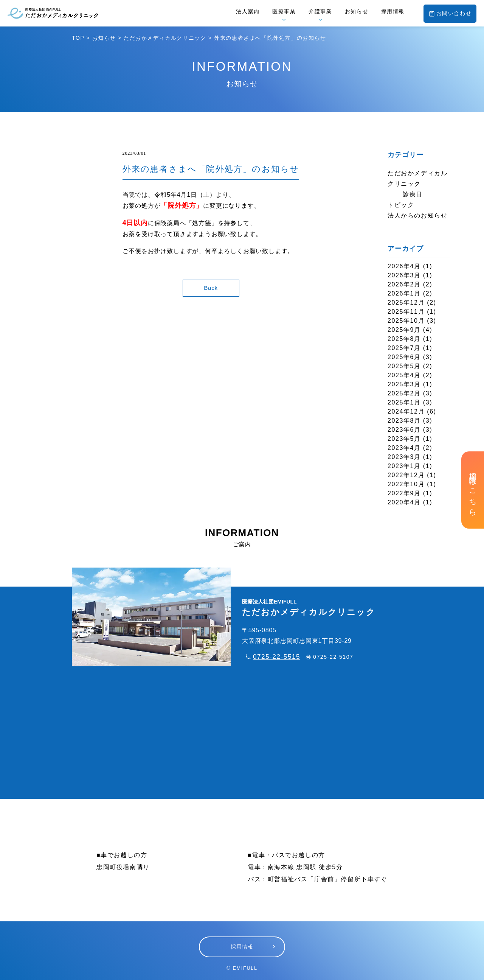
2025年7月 (404, 348)
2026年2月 (404, 284)
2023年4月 (404, 448)
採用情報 (393, 11)
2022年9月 (404, 493)
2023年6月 (404, 430)
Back (211, 288)
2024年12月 (406, 411)
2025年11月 (406, 312)
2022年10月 (406, 484)
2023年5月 (404, 439)
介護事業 (320, 11)
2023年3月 (404, 457)
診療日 (413, 194)
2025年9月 (404, 330)
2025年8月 (404, 339)
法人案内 (248, 11)
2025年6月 (404, 357)
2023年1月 (404, 466)
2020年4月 (404, 502)
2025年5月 (404, 366)
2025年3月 (404, 384)
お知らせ (357, 11)
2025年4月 (404, 375)
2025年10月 (406, 321)
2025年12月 (406, 303)
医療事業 (284, 11)
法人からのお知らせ (417, 215)
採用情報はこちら (473, 490)
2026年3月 (404, 275)
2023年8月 (404, 421)
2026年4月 (404, 266)
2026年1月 (404, 293)
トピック (401, 205)
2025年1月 (404, 402)
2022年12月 (406, 475)
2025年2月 (404, 393)
